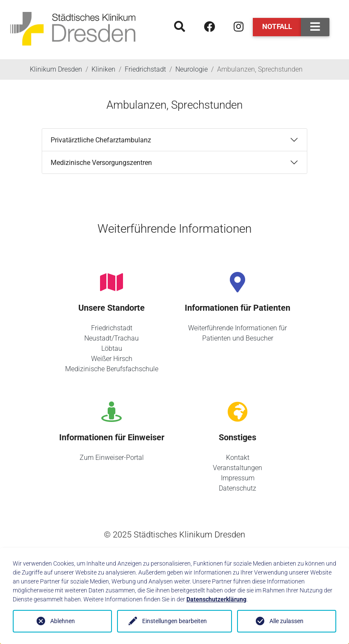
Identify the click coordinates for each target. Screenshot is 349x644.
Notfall (277, 26)
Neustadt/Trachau (112, 338)
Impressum (238, 478)
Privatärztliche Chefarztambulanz (101, 140)
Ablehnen (63, 621)
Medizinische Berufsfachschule (112, 369)
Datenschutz (237, 488)
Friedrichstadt (112, 328)
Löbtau (112, 348)
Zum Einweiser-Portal (112, 458)
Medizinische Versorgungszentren (101, 163)
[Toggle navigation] (315, 27)
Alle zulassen (286, 621)
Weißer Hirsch (112, 359)
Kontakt (238, 458)
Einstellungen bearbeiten (174, 621)
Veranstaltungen (237, 468)
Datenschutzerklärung (216, 599)
